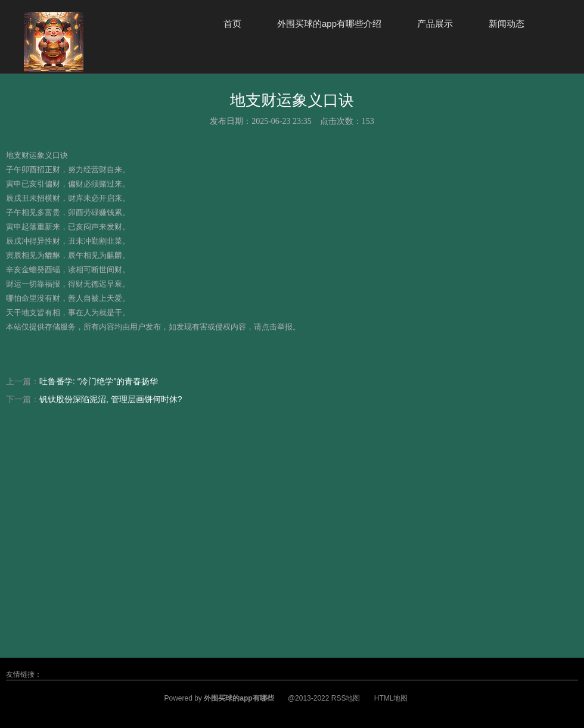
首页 (232, 24)
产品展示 (435, 24)
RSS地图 (346, 698)
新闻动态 (507, 24)
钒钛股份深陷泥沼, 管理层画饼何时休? (111, 399)
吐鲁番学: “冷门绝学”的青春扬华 (99, 381)
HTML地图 (391, 698)
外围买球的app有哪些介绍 (329, 24)
